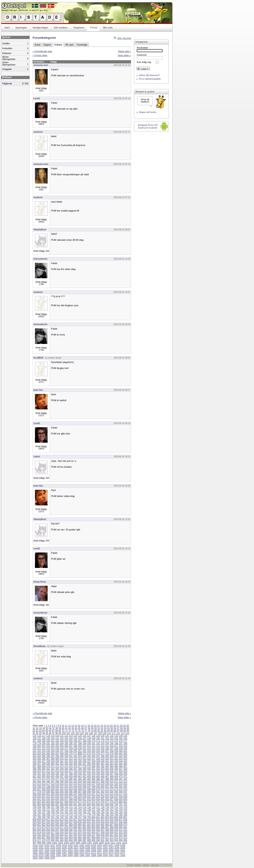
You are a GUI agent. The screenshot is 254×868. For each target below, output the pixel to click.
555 (125, 787)
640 (35, 799)
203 (53, 746)
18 (89, 726)
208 (75, 746)
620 (39, 797)
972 (112, 837)
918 (57, 832)
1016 (47, 845)
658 (116, 799)
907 (102, 830)
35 (47, 728)
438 (71, 774)
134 (121, 736)
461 (80, 776)
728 (53, 810)
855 (57, 825)
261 (125, 751)
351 (57, 764)
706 (48, 807)
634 (102, 797)
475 (48, 779)
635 (107, 797)
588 (84, 792)
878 (66, 827)
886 (102, 827)
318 (98, 759)
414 (57, 771)
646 (62, 799)
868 (116, 825)
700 (116, 804)
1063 (41, 853)
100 (64, 733)
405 (112, 769)
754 (75, 812)
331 (62, 761)
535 (35, 787)
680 (121, 802)
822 (98, 820)
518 (53, 784)
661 (35, 802)
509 (107, 782)
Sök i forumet (124, 38)
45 (79, 728)
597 (125, 792)
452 (39, 776)
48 (89, 728)
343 (116, 761)
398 (80, 769)
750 (57, 812)
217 (116, 746)
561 (57, 789)
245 (53, 751)
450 (125, 774)
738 (98, 810)
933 (125, 832)
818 (80, 820)
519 (57, 784)
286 (48, 756)
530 (107, 784)
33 (40, 728)
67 (53, 731)
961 (62, 837)
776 (80, 815)
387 (125, 766)
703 (35, 807)
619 (35, 797)
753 (71, 812)
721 (116, 807)
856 (62, 825)
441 (84, 774)
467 (107, 776)
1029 (123, 845)
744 (125, 810)
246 (57, 751)
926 (93, 832)
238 (116, 748)
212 (93, 746)
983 (66, 840)
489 (112, 779)
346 (35, 764)
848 (121, 822)
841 (89, 822)
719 (107, 807)
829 (35, 822)
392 (53, 769)
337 (89, 761)
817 (75, 820)
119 (53, 736)
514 (35, 784)
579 (44, 792)
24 (108, 726)
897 (57, 830)
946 (89, 835)
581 (53, 792)
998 (39, 843)
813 (57, 820)
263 (39, 754)
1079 (41, 855)
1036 (70, 848)
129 (98, 736)
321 (112, 759)
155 (121, 738)
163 (62, 741)
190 (89, 743)
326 (39, 761)
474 (44, 779)
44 (76, 728)
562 (62, 789)
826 (116, 820)
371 (53, 766)
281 (121, 754)
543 (71, 787)
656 (107, 799)
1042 (105, 848)
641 (39, 799)
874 (48, 827)
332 (66, 761)
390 (44, 769)
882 (84, 827)
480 (71, 779)
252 (84, 751)
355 (75, 764)
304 (35, 759)
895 (48, 830)
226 (62, 748)
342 (112, 761)
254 (93, 751)
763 (116, 812)
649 (75, 799)
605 (66, 794)
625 (62, 797)
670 (75, 802)
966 (84, 837)
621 (44, 797)
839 (80, 822)
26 (115, 726)
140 (53, 738)
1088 (93, 855)
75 (79, 731)
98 (57, 733)
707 (53, 807)
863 (93, 825)
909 (112, 830)
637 (116, 797)
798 (84, 817)
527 (93, 784)
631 (89, 797)
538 (48, 787)
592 (102, 792)
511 (116, 782)
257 (107, 751)
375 (71, 766)
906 (98, 830)
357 (84, 764)
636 (112, 797)
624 (57, 797)
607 (75, 794)
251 (80, 751)
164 (66, 741)
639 (125, 797)
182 (53, 743)
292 (75, 756)
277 (102, 754)
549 (98, 787)
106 (91, 733)
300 (112, 756)
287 (53, 756)
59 (125, 728)
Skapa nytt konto (148, 112)
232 (89, 748)
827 (121, 820)
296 (93, 756)
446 (107, 774)
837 (71, 822)
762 (112, 812)
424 (102, 771)
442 (89, 774)
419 (80, 771)
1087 (88, 855)
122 (66, 736)
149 (93, 738)
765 (125, 812)
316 (89, 759)
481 (75, 779)
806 (121, 817)
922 (75, 832)
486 (98, 779)
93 (40, 733)
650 (80, 799)
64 (44, 731)
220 (35, 748)
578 (39, 792)
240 (125, 748)
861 (84, 825)
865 (102, 825)
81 (99, 731)
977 (39, 840)
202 (48, 746)
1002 (60, 843)
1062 (35, 853)
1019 (64, 845)
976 (35, 840)
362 (107, 764)
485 (93, 779)
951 (112, 835)
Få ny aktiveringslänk (150, 79)
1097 (53, 858)
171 (98, 741)
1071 (88, 853)
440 (80, 774)
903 (84, 830)
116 (39, 736)
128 (93, 736)
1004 (72, 843)
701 (121, 804)
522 (71, 784)
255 (98, 751)
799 (89, 817)
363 (112, 764)
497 (53, 782)
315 (84, 759)
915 (44, 832)
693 (84, 804)
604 (62, 794)
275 (93, 754)
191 (93, 743)
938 (53, 835)
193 (102, 743)
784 (116, 815)
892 (35, 830)
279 (112, 754)
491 (121, 779)
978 (44, 840)
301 (116, 756)
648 (71, 799)
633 (98, 797)
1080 (47, 855)
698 (107, 804)
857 (66, 825)
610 (89, 794)
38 (57, 728)
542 (66, 787)
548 (93, 787)
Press (146, 865)
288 (57, 756)
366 (125, 764)
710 (66, 807)
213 (98, 746)
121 (62, 736)
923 (80, 832)
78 (89, 731)
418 (75, 771)
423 (98, 771)
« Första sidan (40, 55)
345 (125, 761)
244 (48, 751)
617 (121, 794)
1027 (111, 845)
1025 (99, 845)
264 (44, 754)
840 (84, 822)
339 (98, 761)
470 (121, 776)
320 (107, 759)
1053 (76, 850)
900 (71, 830)
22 (102, 726)
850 (35, 825)
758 (93, 812)
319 (102, 759)
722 (121, 807)
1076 (117, 853)
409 (35, 771)
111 (113, 733)
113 (123, 733)
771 (57, 815)
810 (44, 820)
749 (53, 812)
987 (84, 840)
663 (44, 802)
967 (89, 837)
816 (71, 820)
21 (98, 726)
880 (75, 827)
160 (48, 741)
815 (66, 820)
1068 (70, 853)
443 (93, 774)
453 (44, 776)
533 (121, 784)
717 (98, 807)
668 (66, 802)
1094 (35, 858)
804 (112, 817)
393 (57, 769)
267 (57, 754)
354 (71, 764)
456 (57, 776)
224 (53, 748)
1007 (90, 843)
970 (102, 837)
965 (80, 837)
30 (128, 726)
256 (102, 751)
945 (84, 835)
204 (57, 746)
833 (53, 822)
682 (35, 804)
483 (84, 779)
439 (75, 774)
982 (62, 840)
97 (53, 733)
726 (44, 810)
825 (112, 820)
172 (102, 741)
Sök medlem (61, 28)
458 (66, 776)
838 (75, 822)
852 (44, 825)
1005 (78, 843)
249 (71, 751)
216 (112, 746)
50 (95, 728)
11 (66, 726)
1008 (95, 843)
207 (71, 746)
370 (48, 766)
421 (89, 771)
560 (53, 789)
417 (71, 771)
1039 (88, 848)
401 (93, 769)
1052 (70, 850)
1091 (111, 855)
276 (98, 754)
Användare (142, 48)
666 (57, 802)
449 (121, 774)
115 (35, 736)
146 (80, 738)
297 (98, 756)
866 (107, 825)
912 (125, 830)
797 (80, 817)
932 (121, 832)
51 (99, 728)
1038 (82, 848)
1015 (41, 845)
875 (53, 827)
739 (102, 810)
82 (102, 731)
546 (84, 787)
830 (39, 822)
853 (48, 825)
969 (98, 837)
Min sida (108, 28)
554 (121, 787)
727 (48, 810)
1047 (41, 850)
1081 (53, 855)
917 (53, 832)
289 (62, 756)
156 (125, 738)
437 (66, 774)
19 (92, 726)
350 (53, 764)
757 (89, 812)
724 (35, 810)
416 (66, 771)
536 (39, 787)
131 (107, 736)
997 (35, 843)
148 (89, 738)
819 (84, 820)
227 (66, 748)
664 (48, 802)
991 (102, 840)
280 (116, 754)
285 (44, 756)
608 (80, 794)
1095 (41, 858)
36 (50, 728)
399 (84, 769)
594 (112, 792)
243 (44, 751)
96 (50, 733)
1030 (35, 848)
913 (35, 832)
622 (48, 797)
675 (98, 802)
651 (84, 799)
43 (73, 728)
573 (112, 789)
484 (89, 779)
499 (62, 782)
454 (48, 776)
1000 (49, 843)
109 (105, 733)
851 (39, 825)
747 (44, 812)
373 (62, 766)
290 (66, 756)
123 (71, 736)
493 (35, 782)
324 (125, 759)
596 (121, 792)
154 (116, 738)
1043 (111, 848)
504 (84, 782)
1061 (123, 850)
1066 (58, 853)
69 (60, 731)
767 (39, 815)
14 (76, 726)
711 (71, 807)
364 (116, 764)
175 (116, 741)
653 (93, 799)
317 (93, 759)
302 (121, 756)
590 (93, 792)
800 (93, 817)
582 (57, 792)
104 (82, 733)
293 (80, 756)
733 (75, 810)
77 (86, 731)
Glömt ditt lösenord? (149, 75)
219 (125, 746)
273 (84, 754)
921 (71, 832)
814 (62, 820)
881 (80, 827)
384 (112, 766)
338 (93, 761)
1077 (123, 853)
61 (34, 731)
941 (66, 835)
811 (48, 820)
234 (98, 748)
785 (121, 815)
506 (93, 782)
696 (98, 804)
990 (98, 840)
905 (93, 830)
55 (112, 728)
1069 (76, 853)
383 (107, 766)
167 (80, 741)
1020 (70, 845)
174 (112, 741)
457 (62, 776)
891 (125, 827)
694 (89, 804)
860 (80, 825)
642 (44, 799)
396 (71, 769)
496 (48, 782)
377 (80, 766)
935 (39, 835)
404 (107, 769)
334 (75, 761)
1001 (55, 843)
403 (102, 769)
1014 (35, 845)
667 (62, 802)
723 (125, 807)
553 (116, 787)
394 (62, 769)
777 (84, 815)
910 (116, 830)
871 (35, 827)
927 (98, 832)
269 (66, 754)
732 (71, 810)
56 (115, 728)
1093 (123, 855)
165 (71, 741)
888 (112, 827)
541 (62, 787)
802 (102, 817)
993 (112, 840)
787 (35, 817)
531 (112, 784)
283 (35, 756)
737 (93, 810)
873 (44, 827)
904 (89, 830)
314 (80, 759)
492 (125, 779)
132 (112, 736)
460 (75, 776)
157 (35, 741)
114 (127, 733)
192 (98, 743)
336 (84, 761)
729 (57, 810)
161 (53, 741)
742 (116, 810)
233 (93, 748)
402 (98, 769)
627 (71, 797)
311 (66, 759)
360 (98, 764)
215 (107, 746)
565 (75, 789)
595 (116, 792)
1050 (58, 850)
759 (98, 812)
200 (39, 746)
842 (93, 822)
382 (102, 766)
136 (35, 738)
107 (95, 733)
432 (44, 774)
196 (116, 743)
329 (53, 761)
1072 (93, 853)
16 (82, 726)
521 (66, 784)
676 (102, 802)
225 (57, 748)
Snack (37, 45)
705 (44, 807)
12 (69, 726)
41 (66, 728)
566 (80, 789)
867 (112, 825)
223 (48, 748)
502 (75, 782)
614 (107, 794)
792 (57, 817)
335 (80, 761)
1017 (53, 845)
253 (89, 751)
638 (121, 797)
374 (66, 766)
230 (80, 748)
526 (89, 784)
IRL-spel (69, 45)
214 (102, 746)
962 (66, 837)
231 (84, 748)
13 (73, 726)
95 (47, 733)
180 (44, 743)
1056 (93, 850)
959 (53, 837)
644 (53, 799)
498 (57, 782)
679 (116, 802)
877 (62, 827)
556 (35, 789)
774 (71, 815)
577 (35, 792)
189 (84, 743)
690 (71, 804)
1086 (82, 855)
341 (107, 761)
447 (112, 774)
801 (98, 817)
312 (71, 759)
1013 (124, 843)
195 (112, 743)
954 (125, 835)
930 (112, 832)
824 (107, 820)
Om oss (155, 865)
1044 (117, 848)
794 (66, 817)
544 (75, 787)
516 (44, 784)
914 (39, 832)
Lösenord (142, 55)
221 (39, 748)
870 (125, 825)
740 (107, 810)
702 (125, 804)
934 (35, 835)
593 (107, 792)
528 (98, 784)
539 (53, 787)
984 (71, 840)
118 (48, 736)
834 (57, 822)
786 (125, 815)
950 (107, 835)
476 (53, 779)
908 (107, 830)
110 (109, 733)
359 (93, 764)
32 (37, 728)
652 (89, 799)
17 (86, 726)
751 (62, 812)
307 (48, 759)
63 (40, 731)
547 (89, 787)
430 (35, 774)
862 (89, 825)
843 (98, 822)
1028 (117, 845)
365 (121, 764)
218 (121, 746)
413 (53, 771)
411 (44, 771)
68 (57, 731)
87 (118, 731)
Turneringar (82, 45)
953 (121, 835)
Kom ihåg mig (144, 62)
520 (62, 784)
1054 (82, 850)
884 (93, 827)
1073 (99, 853)
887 (107, 827)
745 (35, 812)
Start (7, 28)
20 (95, 726)
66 (50, 731)
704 (39, 807)
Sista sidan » (124, 55)
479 (66, 779)
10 (63, 726)
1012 (119, 843)
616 (116, 794)
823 (102, 820)
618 (125, 794)
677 (107, 802)
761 (107, 812)
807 (125, 817)
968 (93, 837)
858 (71, 825)
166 (75, 741)
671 (80, 802)
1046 (35, 850)
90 (128, 731)
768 (44, 815)
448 (116, 774)
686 (53, 804)
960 (57, 837)
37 (53, 728)
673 (89, 802)
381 (98, 766)
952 (116, 835)
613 (102, 794)
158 (39, 741)
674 (93, 802)
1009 (101, 843)
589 (89, 792)
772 (62, 815)
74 (76, 731)
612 (98, 794)
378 (84, 766)
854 (53, 825)
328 (48, 761)
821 (93, 820)
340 (102, 761)
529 (102, 784)
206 (66, 746)
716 (93, 807)
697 (102, 804)
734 (80, 810)
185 (66, 743)
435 (57, 774)
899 (66, 830)
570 (98, 789)
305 (39, 759)
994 (116, 840)
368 (39, 766)
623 (53, 797)
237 (112, 748)
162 (57, 741)
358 (89, 764)
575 (121, 789)
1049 (53, 850)
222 (44, 748)
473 (39, 779)
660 (125, 799)
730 (62, 810)
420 (84, 771)
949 (102, 835)
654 (98, 799)
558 (44, 789)
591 (98, 792)
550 (102, 787)
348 (44, 764)
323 (121, 759)
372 (57, 766)
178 (35, 743)
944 (80, 835)
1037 (76, 848)
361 (102, 764)
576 (125, 789)
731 (66, 810)
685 (48, 804)
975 (125, 837)
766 (35, 815)
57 (118, 728)
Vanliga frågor (40, 28)
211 (89, 746)
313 (75, 759)
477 (57, 779)
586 (75, 792)
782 (107, 815)
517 (48, 784)
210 (84, 746)
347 (39, 764)
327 (44, 761)
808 (35, 820)
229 (75, 748)
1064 (47, 853)
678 (112, 802)
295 (89, 756)
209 (80, 746)
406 (116, 769)
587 (80, 792)
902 (80, 830)
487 (102, 779)
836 (66, 822)
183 (57, 743)
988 (89, 840)
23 (105, 726)
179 (39, 743)
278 (107, 754)
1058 (105, 850)
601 (48, 794)
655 (102, 799)
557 (39, 789)
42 (69, 728)
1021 (76, 845)
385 (116, 766)
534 (125, 784)
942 (71, 835)
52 (102, 728)
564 (71, 789)
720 (112, 807)
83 (105, 731)
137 (39, 738)
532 (116, 784)
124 (75, 736)
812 (53, 820)
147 (84, 738)
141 (57, 738)
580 (48, 792)
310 (62, 759)
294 (84, 756)
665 (53, 802)
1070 (82, 853)
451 (35, 776)
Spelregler (21, 28)
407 (121, 769)
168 (84, 741)
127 (89, 736)
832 (48, 822)
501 (71, 782)
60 (128, 728)
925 (89, 832)
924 (84, 832)
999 (44, 843)
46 (83, 728)
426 (112, 771)
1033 (53, 848)
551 (107, 787)
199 (35, 746)
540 (57, 787)
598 (35, 794)
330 (57, 761)
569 (93, 789)
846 (112, 822)
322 (116, 759)
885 (98, 827)
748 (48, 812)
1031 (41, 848)
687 (57, 804)
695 (93, 804)
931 (116, 832)
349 (48, 764)
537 (44, 787)
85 (112, 731)
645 (57, 799)
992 (107, 840)
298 (102, 756)
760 (102, 812)
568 (89, 789)
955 (35, 837)
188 (80, 743)
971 (107, 837)
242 (39, 751)
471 (125, 776)
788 (39, 817)
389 (39, 769)
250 (75, 751)
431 (39, 774)
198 (125, 743)
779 (93, 815)
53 (105, 728)
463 (89, 776)
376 (75, 766)
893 (39, 830)
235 (102, 748)
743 (121, 810)
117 (44, 736)
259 (116, 751)
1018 (58, 845)
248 (66, 751)
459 (71, 776)
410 (39, 771)
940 (62, 835)
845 (107, 822)
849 (125, 822)
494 (39, 782)
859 (75, 825)
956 (39, 837)
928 (102, 832)
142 (62, 738)
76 (83, 731)
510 (112, 782)
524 (80, 784)
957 (44, 837)
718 (102, 807)
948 (98, 835)
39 (60, 728)
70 (63, 731)
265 (48, 754)
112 (118, 733)
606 (71, 794)
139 (48, 738)
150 (98, 738)
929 (107, 832)
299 (107, 756)
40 (63, 728)
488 (107, 779)
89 (125, 731)
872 (39, 827)
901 (75, 830)
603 (57, 794)
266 (53, 754)
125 (80, 736)
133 (116, 736)
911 (121, 830)
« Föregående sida (42, 51)
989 (93, 840)
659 (121, 799)
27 (118, 726)
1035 (64, 848)
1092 (117, 855)
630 (84, 797)
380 (93, 766)
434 (53, 774)
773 (66, 815)
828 (125, 820)
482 (80, 779)
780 (98, 815)
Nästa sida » (125, 51)
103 (77, 733)
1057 (99, 850)
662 (39, 802)
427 (116, 771)
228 (71, 748)
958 (48, 837)
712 (75, 807)
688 (62, 804)
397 (75, 769)
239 (121, 748)
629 (80, 797)
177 (125, 741)
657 (112, 799)
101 (68, 733)
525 (84, 784)
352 (62, 764)
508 (102, 782)
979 (48, 840)
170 (93, 741)
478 (62, 779)
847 (116, 822)
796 (75, 817)
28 (121, 726)
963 (71, 837)
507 (98, 782)
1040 (93, 848)
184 (62, 743)
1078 (35, 855)
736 (89, 810)
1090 (105, 855)
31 (34, 728)
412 (48, 771)
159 (44, 741)
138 (44, 738)
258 (112, 751)
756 (84, 812)
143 (66, 738)
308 (53, 759)
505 (89, 782)
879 (71, 827)
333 (71, 761)
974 (121, 837)
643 (48, 799)
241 (35, 751)
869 (121, 825)
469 (116, 776)
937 (48, 835)
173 (107, 741)
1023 (88, 845)
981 (57, 840)
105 (86, 733)
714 (84, 807)
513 (125, 782)
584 (66, 792)
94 (44, 733)
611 (93, 794)
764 (121, 812)
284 (39, 756)
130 (102, 736)
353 (66, 764)
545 (80, 787)
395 (66, 769)
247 (62, 751)
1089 (99, 855)
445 (102, 774)
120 (57, 736)
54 (108, 728)
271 (75, 754)
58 (121, 728)
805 (116, 817)
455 (53, 776)
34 (44, 728)
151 (102, 738)
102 (73, 733)
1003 (66, 843)
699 (112, 804)
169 (89, 741)
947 (93, 835)
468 (112, 776)
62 (37, 731)
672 (84, 802)
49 (92, 728)
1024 (93, 845)
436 (62, 774)
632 (93, 797)
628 (75, 797)
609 (84, 794)
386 (121, 766)
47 (86, 728)
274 (89, 754)
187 (75, 743)
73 (73, 731)
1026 (105, 845)
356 (80, 764)
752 (66, 812)
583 (62, 792)
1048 (47, 850)
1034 (58, 848)
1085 (76, 855)
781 (102, 815)
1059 (111, 850)
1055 (88, 850)
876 (57, 827)
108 (100, 733)
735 (84, 810)
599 (39, 794)
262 (35, 754)
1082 (58, 855)
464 (93, 776)
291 (71, 756)
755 (80, 812)
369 (44, 766)
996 (125, 840)
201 (44, 746)
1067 (64, 853)
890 (121, 827)
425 (107, 771)
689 (66, 804)
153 (112, 738)
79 (92, 731)
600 (44, 794)
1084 (70, 855)
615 (112, 794)
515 (39, 784)
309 (57, 759)
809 (39, 820)
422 (93, 771)
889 (116, 827)
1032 (47, 848)
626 (66, 797)
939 (57, 835)
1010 (107, 843)
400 (89, 769)
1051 (64, 850)
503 (80, 782)
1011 (113, 843)
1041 (99, 848)
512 (121, 782)
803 (107, 817)
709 (62, 807)
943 (75, 835)
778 (89, 815)
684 (44, 804)
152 (107, 738)
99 (60, 733)
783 (112, 815)
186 (71, 743)
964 (75, 837)
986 (80, 840)
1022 (82, 845)
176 (121, 741)
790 (48, 817)
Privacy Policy (134, 865)
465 (98, 776)
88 (121, 731)
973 (116, 837)
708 (57, 807)
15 (79, 726)
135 (125, 736)
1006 (84, 843)
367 (35, 766)
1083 (64, 855)
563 (66, 789)
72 (69, 731)
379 (89, 766)
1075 (111, 853)
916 (48, 832)
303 (125, 756)
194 (107, 743)
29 (124, 726)
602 (53, 794)
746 (39, 812)
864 (98, 825)
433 (48, 774)
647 (66, 799)
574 (116, 789)
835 (62, 822)
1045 (123, 848)
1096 (47, 858)
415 (62, 771)
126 (84, 736)
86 (115, 731)
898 (62, 830)
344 (121, 761)
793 (62, 817)
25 (112, 726)
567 (84, 789)
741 (112, 810)
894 (44, 830)
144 (71, 738)
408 (125, 769)
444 (98, 774)
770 (53, 815)
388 (35, 769)
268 (62, 754)
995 (121, 840)
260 (121, 751)
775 (75, 815)
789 (44, 817)
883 (89, 827)
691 (75, 804)
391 (48, 769)
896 (53, 830)
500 (66, 782)
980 (53, 840)
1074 (105, 853)
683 (39, 804)
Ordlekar (58, 45)
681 (125, 802)
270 (71, 754)
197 (121, 743)
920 (66, 832)
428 (121, 771)
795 (71, 817)
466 (102, 776)
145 (75, 738)
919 (62, 832)
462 (84, 776)
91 (34, 733)
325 (35, 761)
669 (71, 802)
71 (66, 731)
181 (48, 743)
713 (80, 807)
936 (44, 835)
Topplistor (79, 28)
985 (75, 840)
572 (107, 789)
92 (37, 733)
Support (47, 45)
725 (39, 810)
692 (80, 804)
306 (44, 759)
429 (125, 771)
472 (35, 779)
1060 (117, 850)
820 (89, 820)
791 (53, 817)
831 (44, 822)
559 (48, 789)
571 (102, 789)
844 (102, 822)
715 (89, 807)
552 (112, 787)
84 (108, 731)
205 (62, 746)
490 (116, 779)
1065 (53, 853)
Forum (94, 28)
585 (71, 792)
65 (47, 731)
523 (75, 784)
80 (95, 731)
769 (48, 815)
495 (44, 782)
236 (107, 748)
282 (125, 754)
